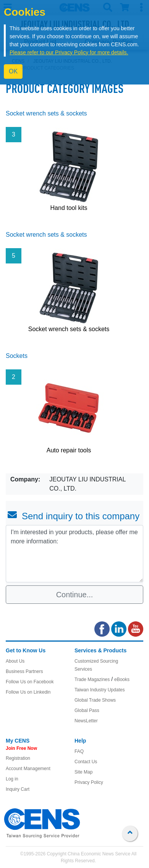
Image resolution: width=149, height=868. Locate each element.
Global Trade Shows (95, 700)
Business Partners (24, 671)
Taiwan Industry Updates (100, 690)
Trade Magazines (92, 679)
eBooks (122, 679)
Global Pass (87, 710)
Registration (18, 758)
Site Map (83, 772)
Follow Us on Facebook (30, 682)
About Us (15, 661)
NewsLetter (86, 721)
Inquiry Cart (18, 789)
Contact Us (86, 762)
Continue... (75, 595)
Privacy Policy (89, 782)
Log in (12, 779)
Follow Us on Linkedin (28, 692)
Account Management (28, 769)
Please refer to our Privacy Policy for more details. (69, 52)
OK (13, 71)
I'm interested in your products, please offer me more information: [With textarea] (74, 554)
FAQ (79, 751)
